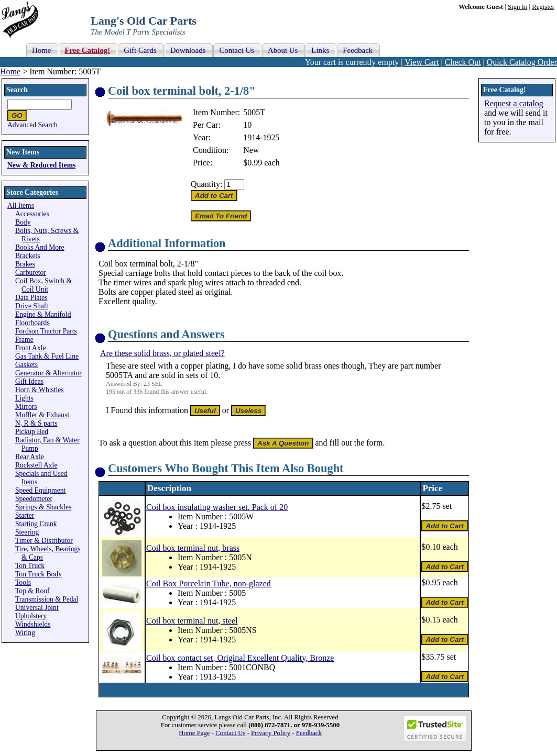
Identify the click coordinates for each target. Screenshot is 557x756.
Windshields (33, 624)
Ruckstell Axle (36, 465)
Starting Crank (36, 524)
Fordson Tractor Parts (46, 331)
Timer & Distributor (44, 541)
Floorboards (32, 323)
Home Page (194, 733)
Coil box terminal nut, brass (193, 548)
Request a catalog (514, 103)
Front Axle (31, 348)
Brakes (25, 264)
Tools (23, 582)
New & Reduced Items (41, 165)
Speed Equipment (40, 490)
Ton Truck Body (39, 574)
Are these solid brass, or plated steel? (162, 353)
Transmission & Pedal (47, 599)
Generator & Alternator (48, 373)
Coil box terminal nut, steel (192, 621)
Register (543, 7)
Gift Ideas (29, 381)
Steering (27, 532)
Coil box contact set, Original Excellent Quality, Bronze (240, 658)
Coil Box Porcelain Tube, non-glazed (209, 583)
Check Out (463, 62)
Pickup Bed (32, 432)
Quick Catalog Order (522, 62)
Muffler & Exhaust (42, 415)
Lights (24, 398)
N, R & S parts (36, 423)
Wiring (25, 633)
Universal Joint (37, 608)
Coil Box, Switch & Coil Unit (43, 285)
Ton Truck (30, 566)
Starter (25, 515)
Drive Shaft (32, 306)
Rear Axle (30, 457)
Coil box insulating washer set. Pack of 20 (217, 507)
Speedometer (34, 499)
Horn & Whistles (40, 390)
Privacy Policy (271, 733)
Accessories (32, 214)
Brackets (28, 256)
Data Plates (31, 298)
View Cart (422, 62)
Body (23, 222)
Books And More (40, 247)
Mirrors (26, 407)
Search (17, 90)
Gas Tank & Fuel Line (47, 356)
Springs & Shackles (43, 507)
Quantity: (206, 184)
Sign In (517, 7)
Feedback (309, 733)
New (251, 150)
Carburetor (31, 273)
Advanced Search (32, 125)
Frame (24, 340)
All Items (21, 205)
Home (10, 71)
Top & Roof (32, 591)
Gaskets (26, 365)
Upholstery (31, 616)
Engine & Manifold (43, 314)
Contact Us (230, 733)
